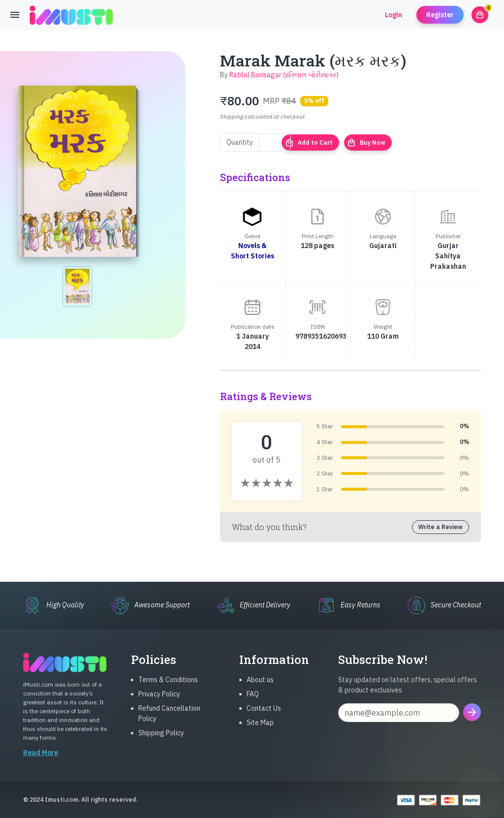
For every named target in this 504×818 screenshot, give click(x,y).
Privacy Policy (159, 702)
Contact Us (264, 716)
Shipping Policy (161, 741)
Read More (41, 760)
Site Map (260, 730)
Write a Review (441, 527)
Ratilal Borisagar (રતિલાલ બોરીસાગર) (284, 75)
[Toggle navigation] (15, 15)
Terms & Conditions (168, 688)
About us (260, 688)
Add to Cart (309, 143)
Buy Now (366, 143)
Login (394, 15)
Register (440, 15)
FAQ (253, 702)
